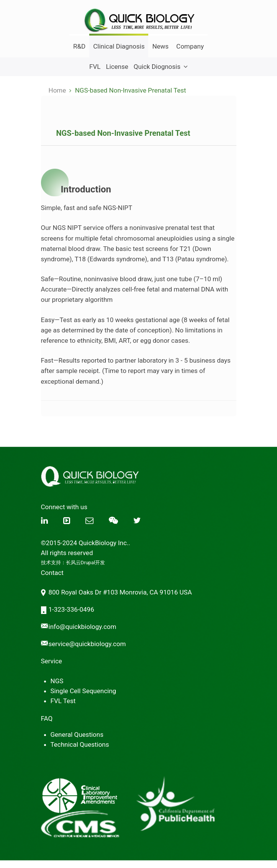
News (160, 46)
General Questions (77, 734)
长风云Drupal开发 (86, 563)
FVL (95, 67)
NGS (57, 681)
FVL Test (63, 701)
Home (57, 90)
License (117, 67)
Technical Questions (80, 744)
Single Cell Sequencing (84, 691)
